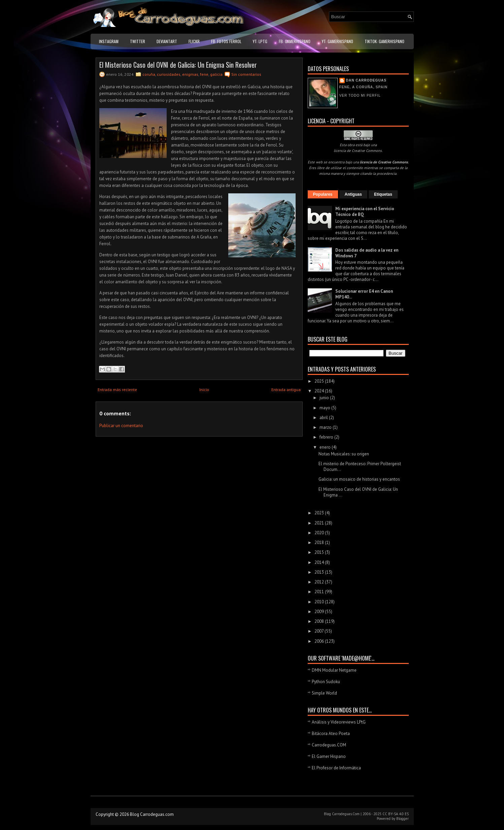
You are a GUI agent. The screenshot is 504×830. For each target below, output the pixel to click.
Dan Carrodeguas (366, 80)
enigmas (190, 74)
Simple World (324, 693)
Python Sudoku (326, 682)
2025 (320, 381)
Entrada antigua (286, 390)
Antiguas (353, 194)
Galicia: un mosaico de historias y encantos (359, 479)
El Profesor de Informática (336, 768)
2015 (320, 552)
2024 (320, 391)
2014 (320, 562)
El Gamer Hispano (329, 756)
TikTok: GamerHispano (384, 41)
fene (204, 74)
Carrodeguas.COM (329, 745)
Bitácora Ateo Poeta (331, 733)
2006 (320, 641)
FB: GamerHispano (295, 41)
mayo (325, 408)
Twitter (138, 41)
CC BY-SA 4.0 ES (396, 814)
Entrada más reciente (117, 390)
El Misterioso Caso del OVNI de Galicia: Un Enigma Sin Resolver (178, 65)
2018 (320, 542)
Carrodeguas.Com (346, 814)
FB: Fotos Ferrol (226, 41)
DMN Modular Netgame (334, 670)
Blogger (402, 819)
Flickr (194, 41)
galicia (216, 74)
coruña (149, 74)
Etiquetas (383, 194)
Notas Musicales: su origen (344, 454)
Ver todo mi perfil (360, 95)
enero (326, 447)
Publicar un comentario (121, 426)
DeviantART (167, 41)
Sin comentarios (246, 74)
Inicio (204, 390)
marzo (326, 427)
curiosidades (169, 74)
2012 (320, 582)
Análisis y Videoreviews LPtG (339, 722)
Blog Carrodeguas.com (152, 814)
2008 (320, 621)
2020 (320, 533)
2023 (320, 513)
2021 (320, 523)
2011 (320, 592)
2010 (320, 602)
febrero (327, 437)
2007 (320, 631)
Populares (323, 194)
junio (325, 398)
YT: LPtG (260, 41)
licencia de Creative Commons (358, 151)
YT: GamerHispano (338, 41)
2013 (320, 572)
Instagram (109, 41)
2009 (320, 612)
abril (324, 418)
